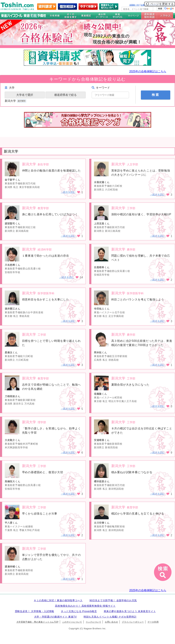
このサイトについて (72, 622)
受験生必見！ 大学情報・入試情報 (34, 611)
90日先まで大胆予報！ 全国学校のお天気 (113, 600)
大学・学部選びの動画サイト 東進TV (55, 617)
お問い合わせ (111, 622)
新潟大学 (16, 101)
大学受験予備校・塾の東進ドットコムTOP (37, 622)
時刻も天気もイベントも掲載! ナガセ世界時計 (110, 617)
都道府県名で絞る (65, 95)
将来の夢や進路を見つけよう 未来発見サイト (130, 611)
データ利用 (153, 622)
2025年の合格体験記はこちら (148, 71)
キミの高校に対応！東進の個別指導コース (58, 600)
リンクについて (93, 622)
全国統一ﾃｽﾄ (134, 5)
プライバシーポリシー (133, 622)
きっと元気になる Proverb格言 (79, 611)
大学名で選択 (25, 95)
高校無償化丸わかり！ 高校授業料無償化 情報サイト (85, 606)
